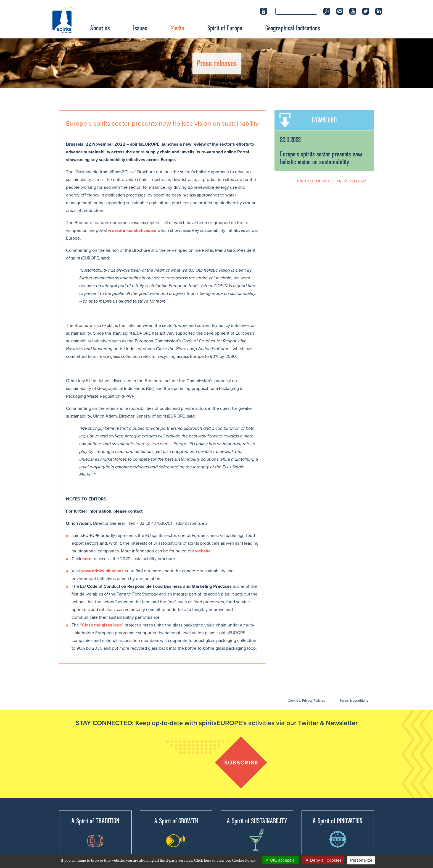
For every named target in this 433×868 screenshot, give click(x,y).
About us (100, 28)
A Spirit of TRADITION (95, 832)
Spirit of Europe (225, 28)
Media (177, 28)
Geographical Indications (293, 28)
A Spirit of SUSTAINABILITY (257, 834)
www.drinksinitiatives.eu (132, 230)
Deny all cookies (323, 860)
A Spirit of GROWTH (176, 832)
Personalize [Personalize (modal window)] (361, 860)
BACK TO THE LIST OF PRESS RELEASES (332, 181)
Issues (140, 28)
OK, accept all (281, 860)
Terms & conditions (354, 701)
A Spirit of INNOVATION (338, 832)
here (87, 559)
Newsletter (342, 723)
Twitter (308, 723)
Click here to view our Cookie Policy (225, 860)
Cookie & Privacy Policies (306, 701)
